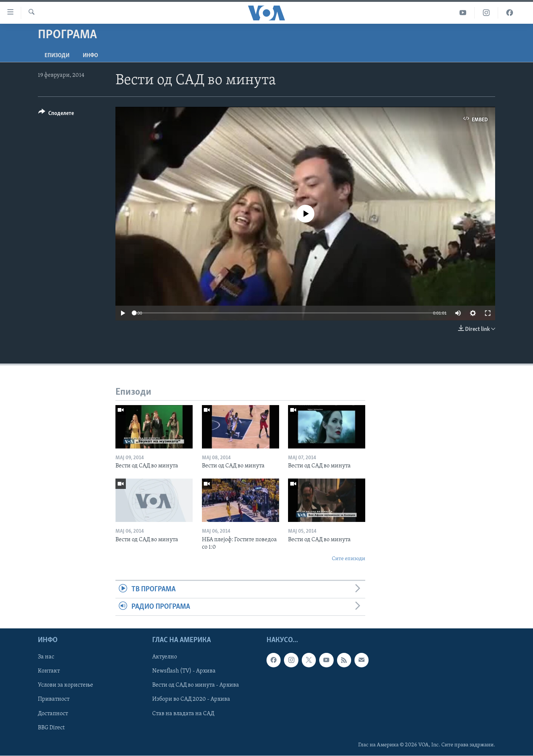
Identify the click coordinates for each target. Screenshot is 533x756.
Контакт (49, 671)
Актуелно (165, 657)
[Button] (56, 114)
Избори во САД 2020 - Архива (191, 700)
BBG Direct (51, 728)
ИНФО (90, 56)
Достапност (53, 714)
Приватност (54, 700)
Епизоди (57, 56)
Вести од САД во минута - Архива (196, 686)
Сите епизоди (349, 559)
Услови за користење (66, 686)
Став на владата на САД (183, 714)
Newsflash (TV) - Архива (184, 671)
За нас (46, 657)
